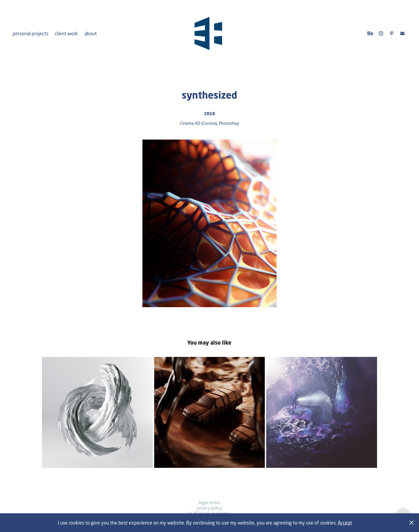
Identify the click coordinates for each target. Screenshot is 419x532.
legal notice (210, 502)
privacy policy (210, 508)
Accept (345, 523)
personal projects (30, 33)
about (91, 33)
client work (66, 33)
